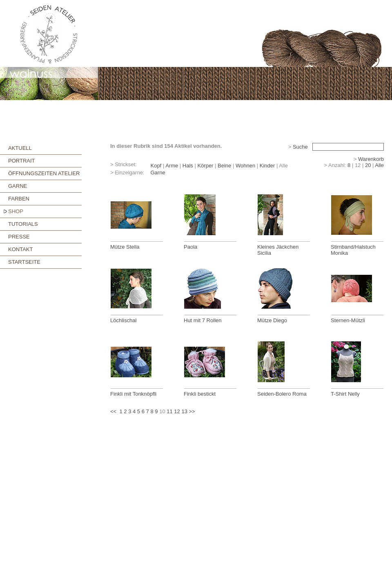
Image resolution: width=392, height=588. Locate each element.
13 (184, 411)
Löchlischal (123, 320)
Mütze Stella (125, 247)
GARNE (18, 186)
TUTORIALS (23, 224)
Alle (379, 165)
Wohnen (245, 166)
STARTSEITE (24, 262)
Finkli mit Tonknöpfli (133, 394)
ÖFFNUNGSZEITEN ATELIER (44, 173)
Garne (158, 173)
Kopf (156, 166)
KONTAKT (20, 249)
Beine (224, 166)
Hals (188, 166)
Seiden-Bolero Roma (282, 394)
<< (113, 411)
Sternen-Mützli (348, 320)
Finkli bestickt (200, 394)
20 (368, 165)
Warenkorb (371, 159)
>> (192, 411)
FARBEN (19, 199)
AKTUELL (20, 148)
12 (177, 411)
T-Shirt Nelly (345, 394)
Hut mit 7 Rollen (203, 320)
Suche (300, 147)
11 (169, 411)
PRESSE (19, 237)
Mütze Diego (272, 320)
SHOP (16, 211)
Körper (205, 166)
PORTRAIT (22, 161)
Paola (190, 247)
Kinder (267, 166)
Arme (172, 166)
